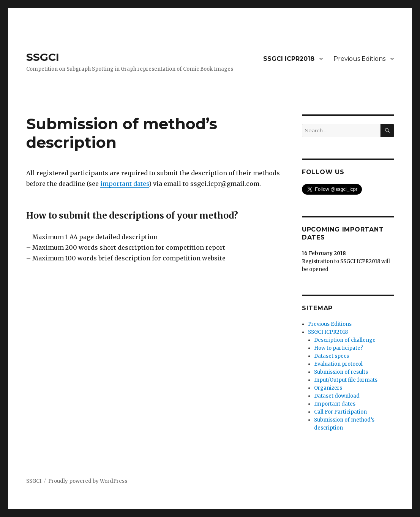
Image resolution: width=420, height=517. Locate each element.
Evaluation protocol (338, 364)
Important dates (335, 404)
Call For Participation (340, 412)
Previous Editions (359, 59)
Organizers (328, 388)
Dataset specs (332, 356)
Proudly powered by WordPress (88, 481)
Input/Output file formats (346, 380)
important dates (125, 184)
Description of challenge (345, 340)
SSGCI (43, 57)
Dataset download (337, 396)
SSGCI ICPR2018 (289, 59)
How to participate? (339, 348)
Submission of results (341, 372)
